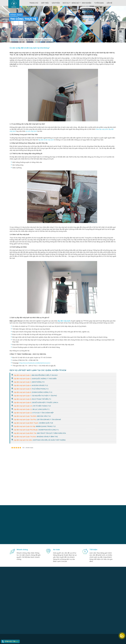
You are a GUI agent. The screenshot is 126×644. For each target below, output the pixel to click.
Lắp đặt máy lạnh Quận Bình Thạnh (26, 423)
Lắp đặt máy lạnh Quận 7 (22, 396)
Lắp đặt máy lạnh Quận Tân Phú (25, 419)
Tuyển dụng (99, 3)
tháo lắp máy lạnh (102, 129)
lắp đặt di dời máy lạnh (46, 140)
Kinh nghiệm (87, 3)
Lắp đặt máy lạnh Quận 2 (22, 379)
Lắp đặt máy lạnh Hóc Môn (23, 440)
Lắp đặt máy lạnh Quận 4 (22, 385)
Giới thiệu (45, 3)
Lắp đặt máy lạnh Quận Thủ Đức (25, 437)
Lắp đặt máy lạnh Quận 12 (23, 413)
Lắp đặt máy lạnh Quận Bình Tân (25, 433)
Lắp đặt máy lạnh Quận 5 (22, 389)
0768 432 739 (10, 641)
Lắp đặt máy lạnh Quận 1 (22, 375)
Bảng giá (75, 3)
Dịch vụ (66, 3)
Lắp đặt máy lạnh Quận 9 (22, 402)
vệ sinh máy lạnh (31, 131)
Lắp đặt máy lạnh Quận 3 (22, 382)
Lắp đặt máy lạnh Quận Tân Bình (25, 416)
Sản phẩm (56, 3)
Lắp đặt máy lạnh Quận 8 (22, 399)
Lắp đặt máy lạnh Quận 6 (22, 392)
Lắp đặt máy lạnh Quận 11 (23, 409)
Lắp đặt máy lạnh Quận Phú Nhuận (26, 430)
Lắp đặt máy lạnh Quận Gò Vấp (24, 426)
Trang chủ (34, 3)
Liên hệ (109, 3)
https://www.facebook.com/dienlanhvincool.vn (35, 363)
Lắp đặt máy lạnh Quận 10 (23, 406)
